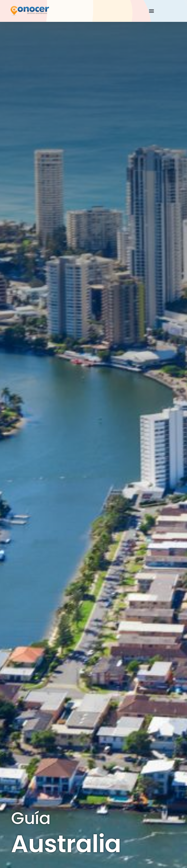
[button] (152, 11)
